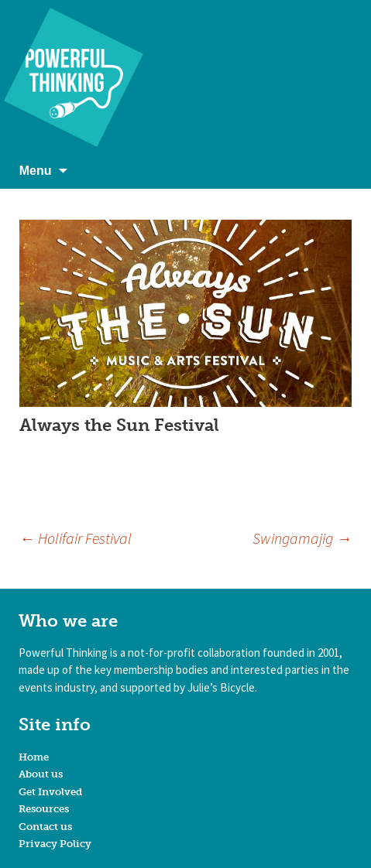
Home (34, 757)
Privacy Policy (55, 844)
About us (41, 774)
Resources (44, 809)
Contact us (45, 827)
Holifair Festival (76, 538)
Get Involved (50, 792)
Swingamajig (302, 538)
